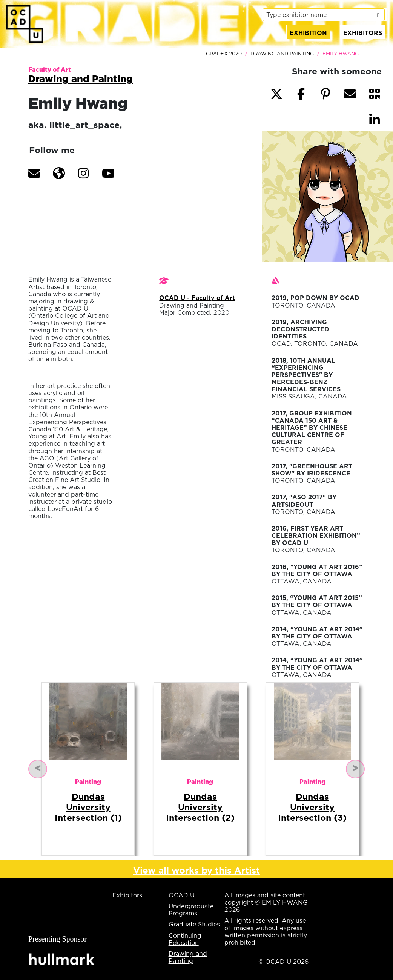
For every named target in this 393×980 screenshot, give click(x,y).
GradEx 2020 (224, 54)
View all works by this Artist (196, 870)
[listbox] (324, 15)
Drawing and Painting (282, 54)
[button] (34, 173)
